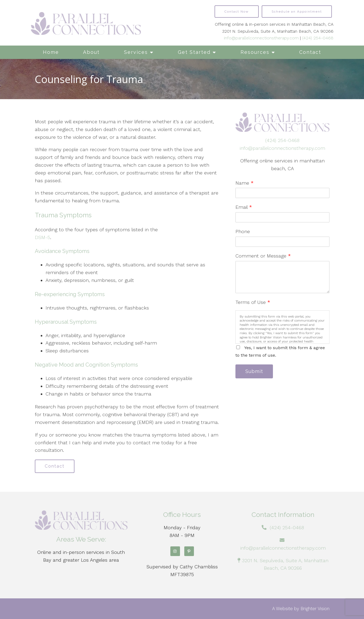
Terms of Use (253, 302)
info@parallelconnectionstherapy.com (261, 38)
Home (51, 52)
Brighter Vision (315, 609)
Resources (255, 52)
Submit (254, 371)
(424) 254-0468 (318, 38)
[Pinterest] (189, 551)
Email (244, 207)
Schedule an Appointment (297, 12)
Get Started (194, 52)
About (91, 52)
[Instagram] (175, 551)
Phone (243, 231)
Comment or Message (263, 256)
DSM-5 (42, 237)
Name (245, 183)
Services (136, 52)
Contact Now (237, 12)
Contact (310, 52)
